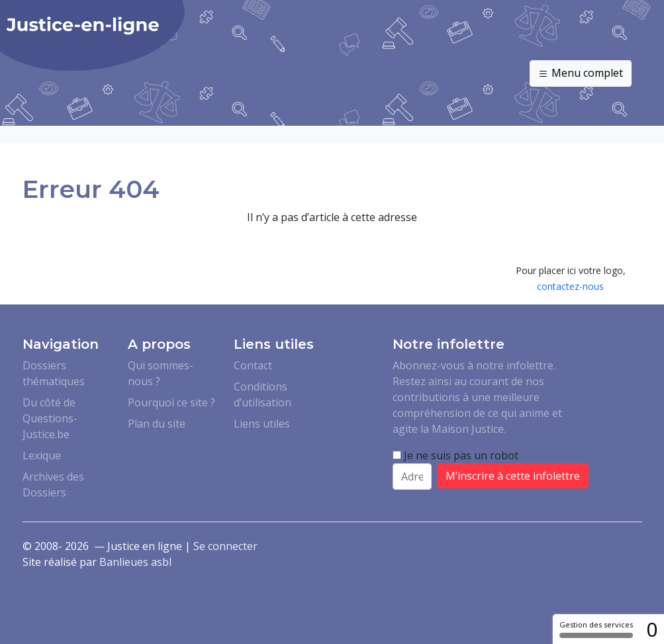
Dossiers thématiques (54, 373)
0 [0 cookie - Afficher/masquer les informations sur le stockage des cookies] (652, 629)
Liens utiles (262, 424)
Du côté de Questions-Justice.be (50, 418)
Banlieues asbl (135, 562)
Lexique (42, 455)
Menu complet (581, 73)
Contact (253, 365)
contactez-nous (570, 286)
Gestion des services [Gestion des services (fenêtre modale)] (596, 629)
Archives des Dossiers (53, 484)
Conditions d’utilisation (262, 394)
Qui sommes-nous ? (161, 373)
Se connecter (225, 546)
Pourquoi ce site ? (171, 402)
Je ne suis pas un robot (455, 455)
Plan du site (157, 424)
